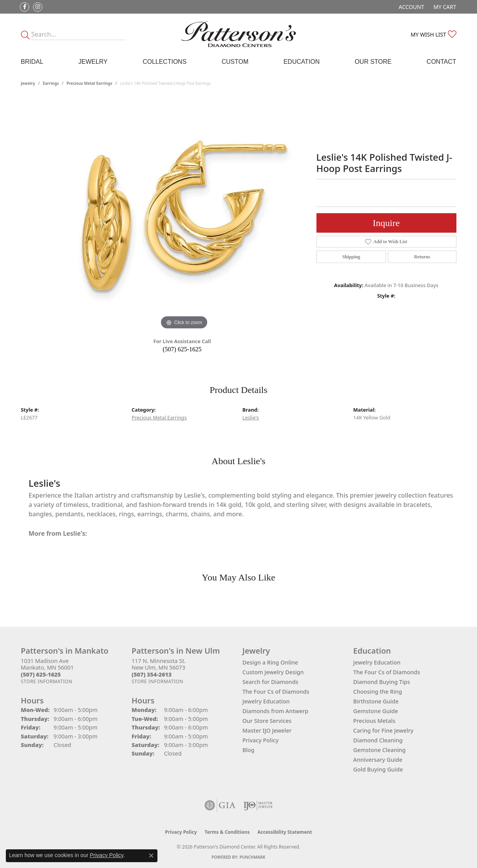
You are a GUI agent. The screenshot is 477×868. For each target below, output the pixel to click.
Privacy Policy (261, 740)
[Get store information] (47, 681)
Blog (249, 750)
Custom (235, 62)
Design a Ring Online (270, 662)
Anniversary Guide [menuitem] (378, 760)
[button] (411, 7)
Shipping (351, 257)
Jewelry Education (266, 701)
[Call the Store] (41, 674)
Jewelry (93, 62)
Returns (422, 257)
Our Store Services (267, 721)
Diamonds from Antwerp (276, 711)
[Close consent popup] (151, 856)
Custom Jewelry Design (273, 672)
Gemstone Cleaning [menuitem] (380, 750)
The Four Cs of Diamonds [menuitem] (387, 672)
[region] (184, 215)
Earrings (51, 83)
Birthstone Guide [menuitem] (376, 701)
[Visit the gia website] (220, 805)
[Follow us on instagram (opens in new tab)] (38, 7)
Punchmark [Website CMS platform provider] (252, 857)
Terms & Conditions (227, 832)
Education (301, 62)
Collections (165, 62)
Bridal (32, 62)
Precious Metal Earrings (89, 83)
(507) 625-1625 (182, 349)
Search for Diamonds (271, 682)
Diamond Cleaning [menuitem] (378, 740)
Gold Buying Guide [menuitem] (378, 769)
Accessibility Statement (285, 832)
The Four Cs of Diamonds (276, 692)
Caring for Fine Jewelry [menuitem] (384, 730)
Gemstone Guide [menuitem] (376, 711)
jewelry (28, 83)
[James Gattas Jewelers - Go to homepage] (238, 34)
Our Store (373, 62)
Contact (441, 62)
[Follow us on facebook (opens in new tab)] (24, 7)
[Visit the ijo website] (258, 805)
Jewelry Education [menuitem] (377, 662)
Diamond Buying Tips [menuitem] (382, 682)
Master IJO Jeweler (267, 730)
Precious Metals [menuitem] (374, 721)
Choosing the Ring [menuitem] (378, 692)
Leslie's (251, 417)
